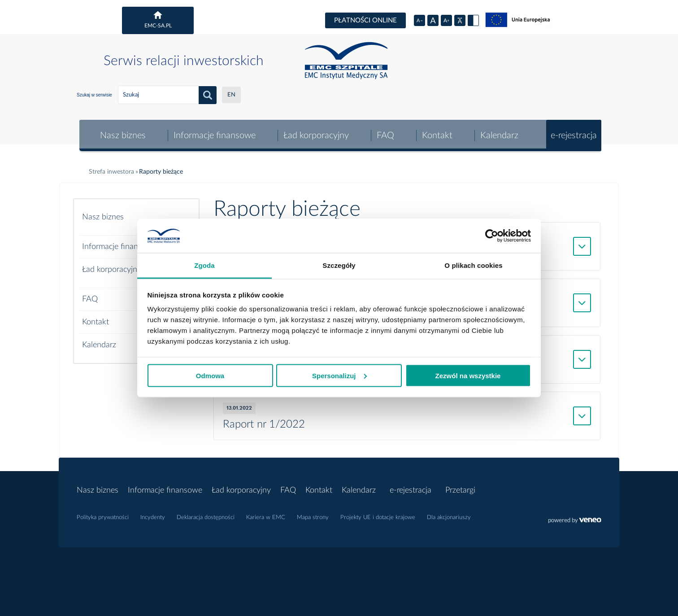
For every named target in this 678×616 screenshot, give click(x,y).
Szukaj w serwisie (94, 95)
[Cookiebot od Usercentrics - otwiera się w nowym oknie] (492, 236)
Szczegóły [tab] (339, 265)
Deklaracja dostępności (206, 515)
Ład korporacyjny (316, 133)
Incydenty (153, 515)
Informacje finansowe (214, 133)
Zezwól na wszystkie (468, 375)
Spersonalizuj (339, 375)
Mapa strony (313, 515)
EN (231, 95)
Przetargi (460, 487)
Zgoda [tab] (204, 265)
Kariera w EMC (266, 515)
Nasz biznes (122, 133)
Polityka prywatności (103, 515)
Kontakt (437, 133)
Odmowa (210, 375)
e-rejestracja (574, 133)
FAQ (385, 133)
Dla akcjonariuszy (449, 515)
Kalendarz (499, 133)
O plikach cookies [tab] (473, 265)
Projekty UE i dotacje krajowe (378, 515)
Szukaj (208, 95)
